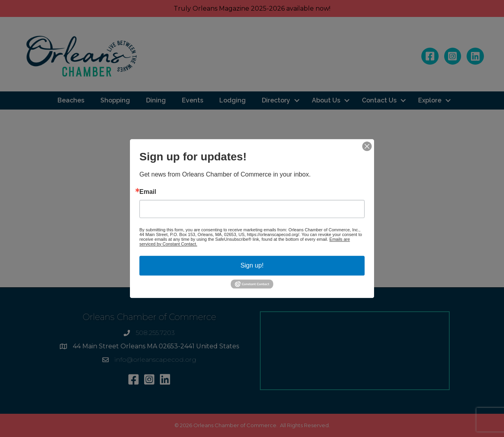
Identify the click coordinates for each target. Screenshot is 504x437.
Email (148, 192)
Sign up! (252, 265)
